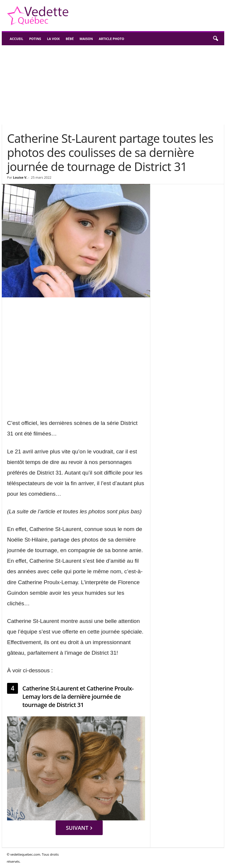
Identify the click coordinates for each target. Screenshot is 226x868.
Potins (35, 39)
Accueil (16, 39)
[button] (215, 39)
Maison (86, 39)
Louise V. (20, 177)
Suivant (79, 828)
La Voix (54, 39)
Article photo (112, 39)
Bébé (70, 39)
